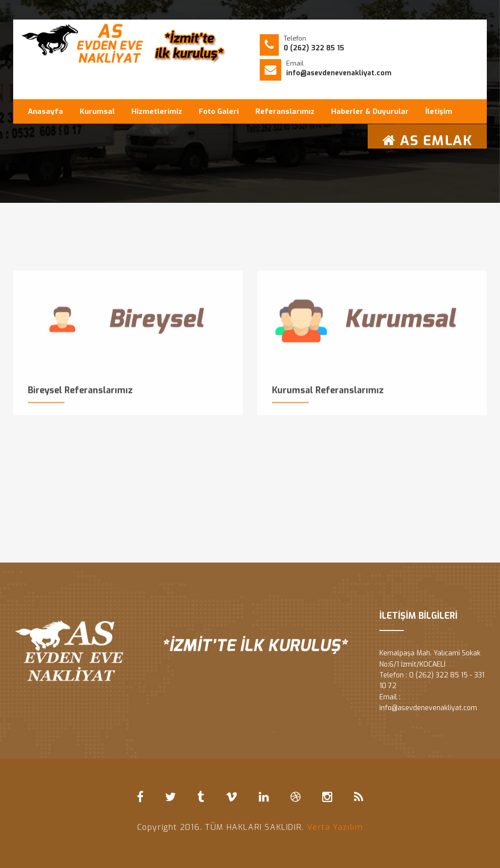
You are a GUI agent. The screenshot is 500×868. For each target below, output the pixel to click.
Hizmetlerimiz (157, 111)
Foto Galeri (219, 111)
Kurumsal (97, 111)
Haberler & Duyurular (370, 111)
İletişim (439, 111)
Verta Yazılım (335, 827)
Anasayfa (45, 111)
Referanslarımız (285, 111)
